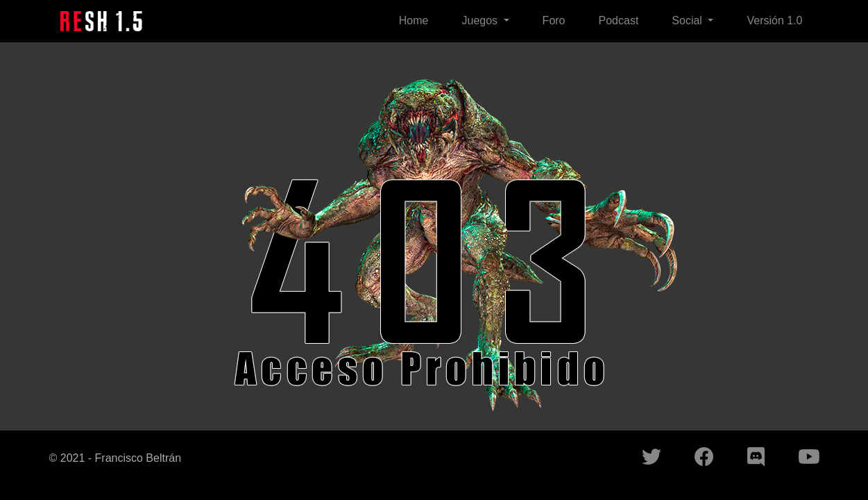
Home (414, 20)
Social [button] (688, 20)
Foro (554, 20)
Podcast (619, 20)
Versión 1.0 (774, 20)
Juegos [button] (481, 20)
